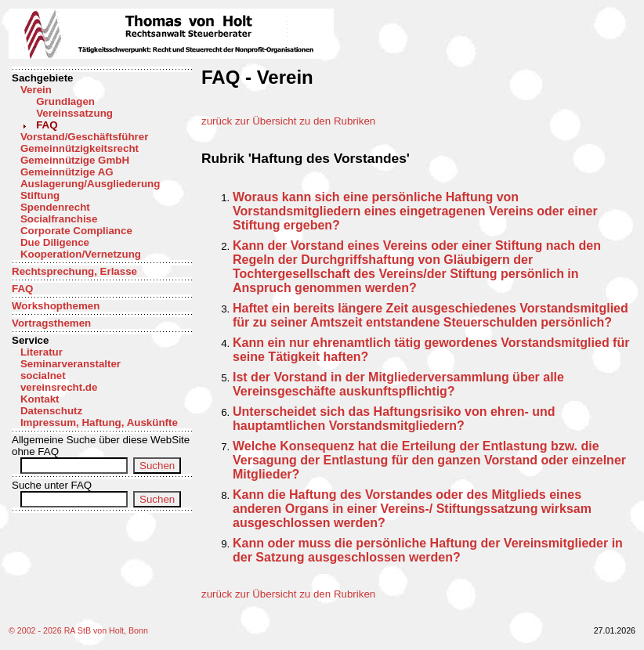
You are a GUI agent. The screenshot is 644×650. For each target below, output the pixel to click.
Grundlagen (65, 101)
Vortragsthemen (51, 323)
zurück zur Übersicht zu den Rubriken (288, 121)
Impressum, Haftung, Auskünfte (99, 422)
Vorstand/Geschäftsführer (84, 137)
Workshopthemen (56, 306)
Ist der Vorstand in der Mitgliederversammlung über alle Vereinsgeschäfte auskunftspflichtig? (398, 384)
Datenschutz (51, 411)
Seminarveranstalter (71, 364)
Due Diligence (55, 242)
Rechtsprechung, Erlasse (74, 271)
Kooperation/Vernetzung (81, 254)
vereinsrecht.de (59, 387)
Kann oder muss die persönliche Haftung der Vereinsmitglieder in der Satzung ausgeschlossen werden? (428, 550)
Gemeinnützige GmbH (75, 160)
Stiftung (40, 195)
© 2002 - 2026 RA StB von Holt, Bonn (78, 630)
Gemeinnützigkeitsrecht (80, 148)
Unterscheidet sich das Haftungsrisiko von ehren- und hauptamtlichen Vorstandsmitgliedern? (394, 419)
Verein (36, 90)
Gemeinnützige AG (67, 172)
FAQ (47, 125)
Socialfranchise (59, 219)
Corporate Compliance (76, 231)
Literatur (42, 352)
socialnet (43, 376)
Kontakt (40, 399)
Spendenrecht (55, 207)
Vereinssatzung (74, 113)
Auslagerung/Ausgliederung (90, 184)
